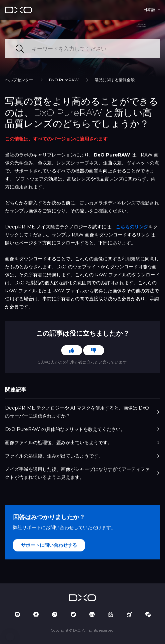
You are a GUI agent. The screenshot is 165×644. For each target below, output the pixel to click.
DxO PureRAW (64, 80)
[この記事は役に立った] (72, 350)
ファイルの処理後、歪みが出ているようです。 (82, 456)
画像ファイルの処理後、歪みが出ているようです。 (82, 443)
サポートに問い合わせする (49, 545)
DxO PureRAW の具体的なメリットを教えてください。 (82, 429)
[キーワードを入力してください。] (82, 49)
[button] (10, 637)
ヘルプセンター (19, 80)
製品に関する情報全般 (115, 80)
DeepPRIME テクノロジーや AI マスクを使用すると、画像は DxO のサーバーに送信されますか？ (82, 412)
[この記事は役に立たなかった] (94, 350)
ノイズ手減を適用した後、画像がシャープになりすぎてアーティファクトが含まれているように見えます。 (82, 473)
